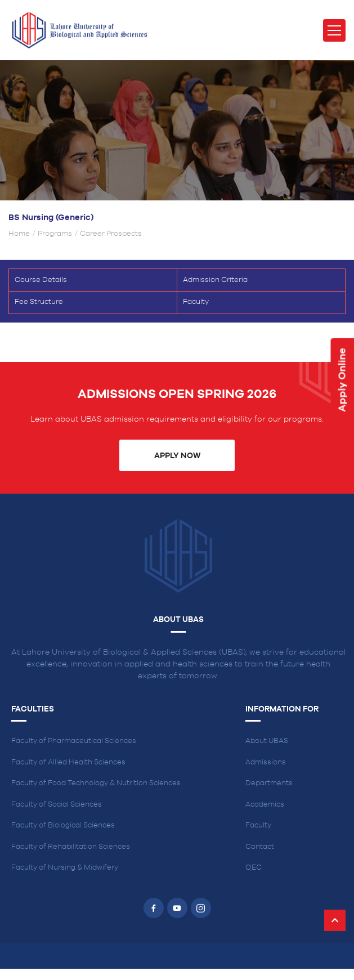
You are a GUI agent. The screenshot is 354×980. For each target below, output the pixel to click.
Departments (269, 783)
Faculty (196, 302)
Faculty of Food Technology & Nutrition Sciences (96, 783)
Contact (260, 847)
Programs (55, 234)
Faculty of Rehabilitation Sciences (71, 847)
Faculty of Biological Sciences (63, 825)
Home (19, 234)
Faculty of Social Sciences (57, 805)
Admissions (266, 762)
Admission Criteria (215, 280)
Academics (265, 805)
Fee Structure (39, 302)
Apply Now (177, 456)
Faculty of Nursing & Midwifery (65, 868)
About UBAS (267, 741)
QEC (254, 868)
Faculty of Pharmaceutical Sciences (74, 741)
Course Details (41, 280)
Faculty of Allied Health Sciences (68, 762)
